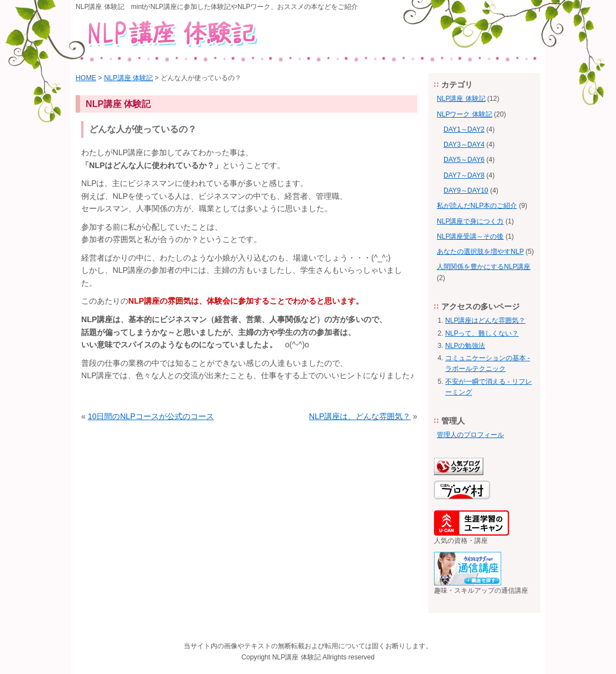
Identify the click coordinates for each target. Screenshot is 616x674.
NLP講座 (285, 657)
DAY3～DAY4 (464, 145)
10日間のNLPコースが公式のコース (151, 416)
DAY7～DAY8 (464, 175)
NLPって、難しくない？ (482, 333)
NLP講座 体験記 (129, 78)
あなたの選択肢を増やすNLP (480, 252)
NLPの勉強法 (465, 346)
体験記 (311, 657)
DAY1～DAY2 (464, 129)
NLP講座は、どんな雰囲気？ (360, 416)
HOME (86, 78)
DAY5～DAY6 (464, 160)
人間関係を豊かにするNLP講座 (484, 267)
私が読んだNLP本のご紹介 (477, 206)
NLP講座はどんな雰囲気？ (485, 320)
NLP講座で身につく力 (470, 221)
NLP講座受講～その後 (470, 236)
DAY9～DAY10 (466, 190)
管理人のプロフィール (470, 435)
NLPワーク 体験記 (465, 114)
